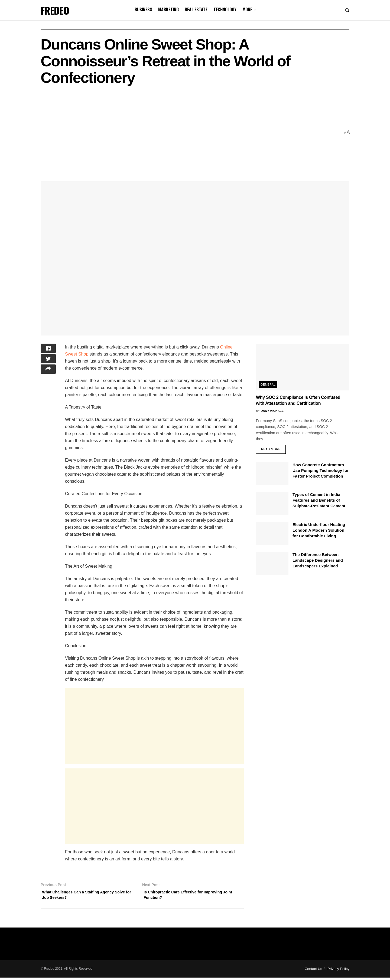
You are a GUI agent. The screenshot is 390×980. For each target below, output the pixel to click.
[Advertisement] (191, 133)
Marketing (168, 9)
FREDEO (55, 10)
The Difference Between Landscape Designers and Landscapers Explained (318, 561)
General (268, 384)
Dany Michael (272, 411)
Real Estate (196, 9)
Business (143, 9)
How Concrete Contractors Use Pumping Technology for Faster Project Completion (321, 471)
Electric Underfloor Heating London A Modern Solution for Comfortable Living (319, 531)
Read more (271, 450)
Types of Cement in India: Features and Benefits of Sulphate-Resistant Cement (319, 501)
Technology (225, 9)
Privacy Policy (338, 971)
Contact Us (313, 971)
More (247, 9)
